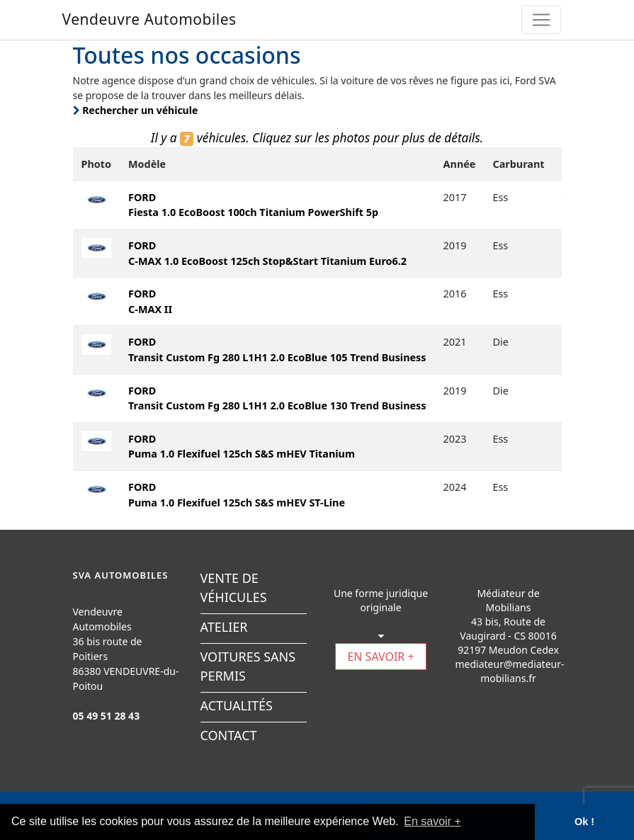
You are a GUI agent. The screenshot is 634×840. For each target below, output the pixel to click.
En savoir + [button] (432, 821)
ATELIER (224, 627)
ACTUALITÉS (237, 705)
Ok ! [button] (584, 822)
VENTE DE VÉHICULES (234, 588)
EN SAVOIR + (380, 657)
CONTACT (229, 735)
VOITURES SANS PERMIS (248, 666)
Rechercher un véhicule (136, 110)
